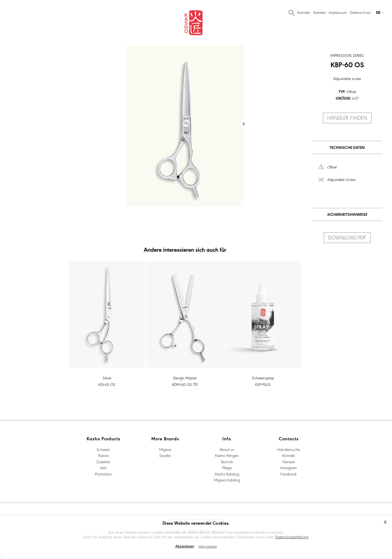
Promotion (103, 474)
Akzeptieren (185, 546)
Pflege (227, 468)
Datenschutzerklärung (292, 537)
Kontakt (304, 12)
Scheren (103, 449)
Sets (103, 468)
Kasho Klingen (227, 455)
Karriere (319, 12)
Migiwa (165, 449)
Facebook (289, 474)
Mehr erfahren (208, 546)
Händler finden (347, 118)
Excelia (165, 455)
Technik (227, 462)
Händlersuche (289, 449)
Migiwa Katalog (227, 480)
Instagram (289, 468)
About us (227, 449)
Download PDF (347, 237)
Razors (103, 455)
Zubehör (103, 462)
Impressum (338, 12)
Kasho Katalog (227, 474)
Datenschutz (360, 12)
